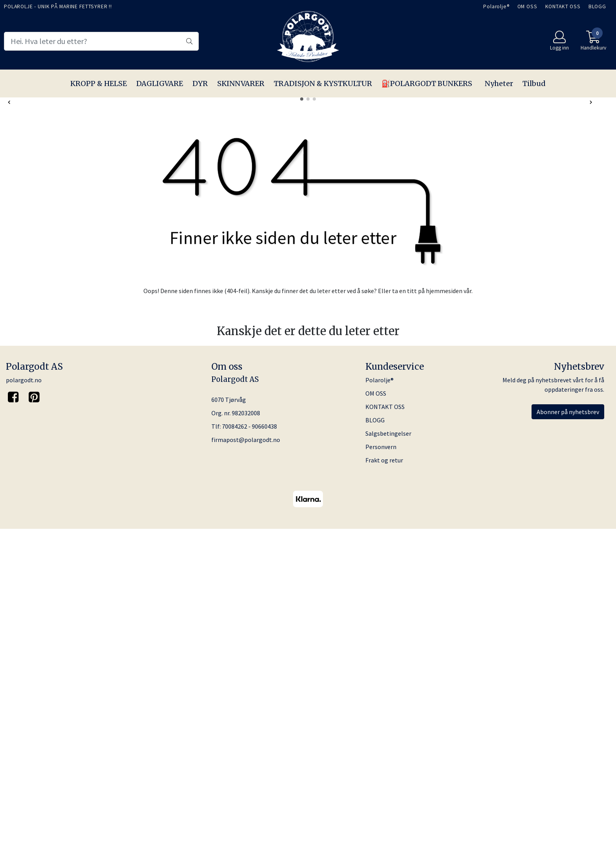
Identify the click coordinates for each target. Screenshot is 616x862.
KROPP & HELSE (99, 83)
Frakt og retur (384, 793)
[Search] (101, 41)
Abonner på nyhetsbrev (568, 745)
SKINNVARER (241, 83)
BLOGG (597, 6)
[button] (302, 431)
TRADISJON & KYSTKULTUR (323, 83)
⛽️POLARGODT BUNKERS (427, 83)
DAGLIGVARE (160, 83)
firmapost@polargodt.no (246, 772)
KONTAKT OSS (563, 6)
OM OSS (527, 6)
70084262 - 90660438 (249, 759)
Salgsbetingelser (388, 766)
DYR (200, 83)
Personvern (381, 779)
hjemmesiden (444, 623)
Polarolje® (496, 6)
